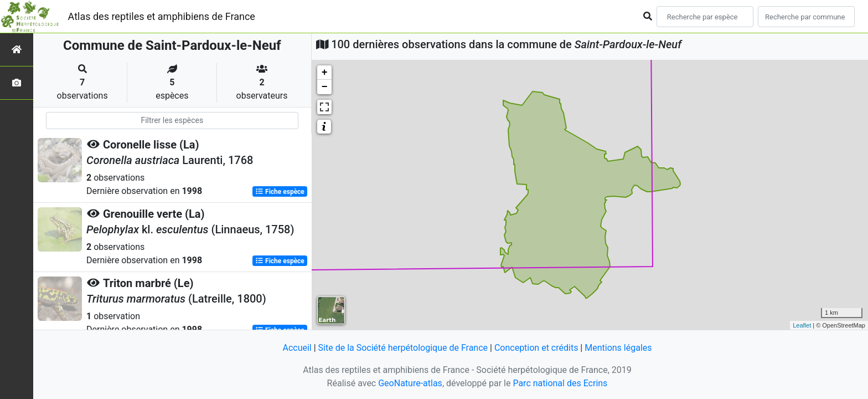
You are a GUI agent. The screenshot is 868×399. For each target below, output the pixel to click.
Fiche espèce (280, 192)
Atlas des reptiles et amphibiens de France (162, 16)
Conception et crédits (536, 348)
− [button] (325, 87)
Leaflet (802, 325)
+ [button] (325, 73)
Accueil (297, 348)
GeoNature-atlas (410, 383)
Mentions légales (618, 348)
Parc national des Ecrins (560, 383)
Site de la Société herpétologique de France (403, 348)
